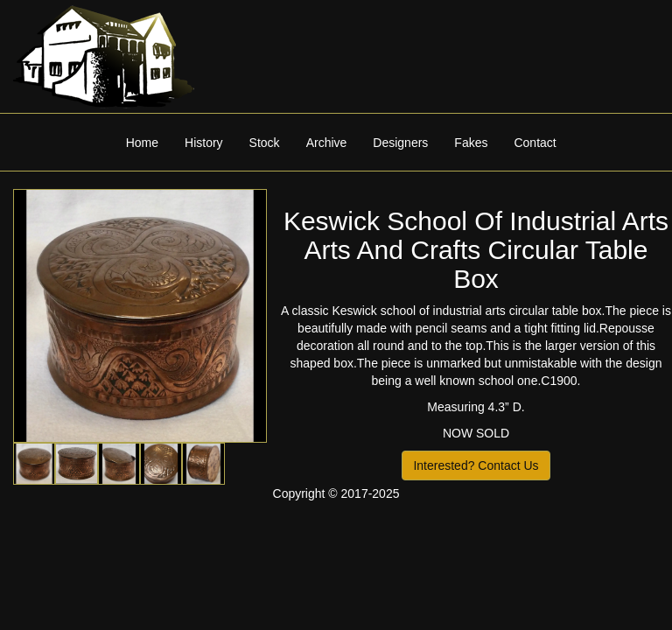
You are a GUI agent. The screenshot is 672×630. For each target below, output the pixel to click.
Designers (400, 143)
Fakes (471, 143)
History (204, 143)
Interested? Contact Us (476, 465)
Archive (327, 143)
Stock (265, 143)
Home (142, 143)
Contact (535, 143)
